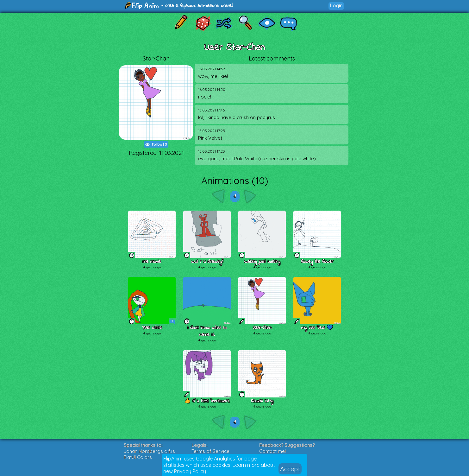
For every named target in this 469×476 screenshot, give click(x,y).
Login (336, 6)
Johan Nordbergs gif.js (149, 451)
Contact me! (272, 451)
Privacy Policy (190, 471)
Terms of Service (210, 451)
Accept (290, 469)
